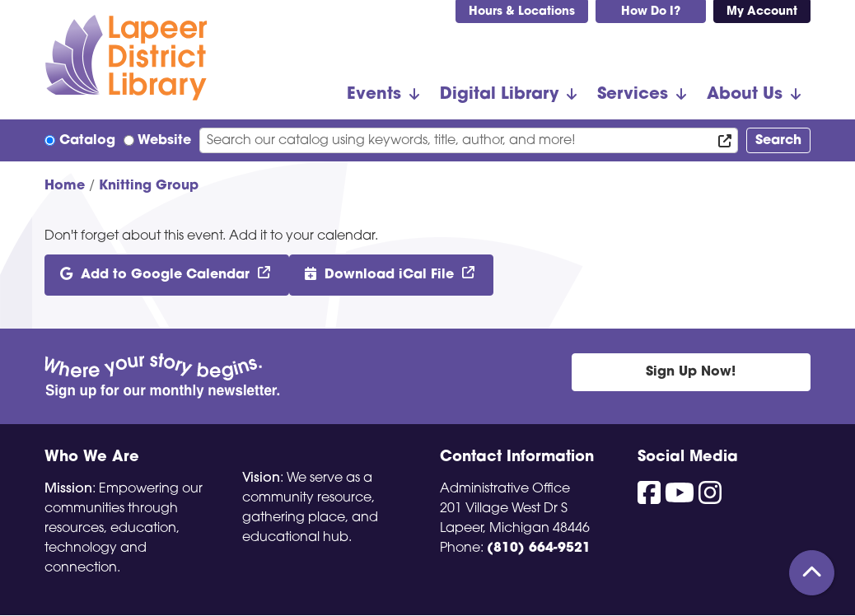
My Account (762, 12)
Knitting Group (149, 186)
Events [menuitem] (374, 95)
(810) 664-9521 (539, 548)
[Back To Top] (812, 573)
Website (164, 141)
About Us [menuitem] (745, 95)
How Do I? (651, 12)
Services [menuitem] (633, 95)
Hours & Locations (522, 12)
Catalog (87, 141)
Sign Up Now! (691, 372)
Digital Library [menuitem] (499, 95)
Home (65, 186)
